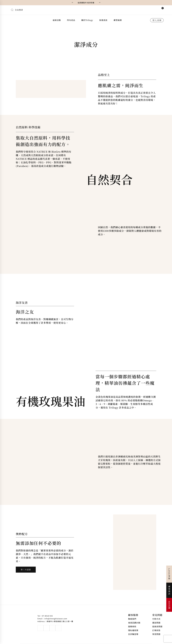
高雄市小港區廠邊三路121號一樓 (60, 621)
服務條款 (132, 626)
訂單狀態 (156, 630)
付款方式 (156, 619)
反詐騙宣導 (133, 634)
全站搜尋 (19, 10)
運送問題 (156, 623)
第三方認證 (26, 570)
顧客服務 (133, 615)
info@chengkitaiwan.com (56, 619)
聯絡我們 (132, 619)
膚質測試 (169, 590)
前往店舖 (169, 605)
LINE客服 (169, 574)
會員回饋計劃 (134, 623)
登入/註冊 (157, 20)
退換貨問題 (157, 626)
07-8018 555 (47, 616)
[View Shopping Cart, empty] (161, 9)
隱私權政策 (133, 630)
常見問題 (157, 615)
